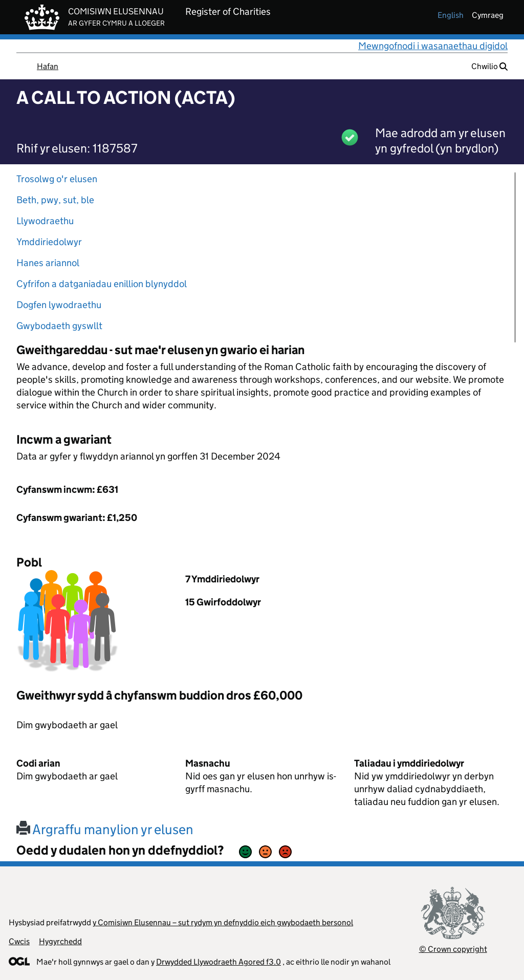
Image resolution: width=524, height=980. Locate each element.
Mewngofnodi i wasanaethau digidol (433, 46)
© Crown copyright (453, 949)
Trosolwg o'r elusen (57, 179)
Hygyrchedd (60, 941)
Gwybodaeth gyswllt (59, 326)
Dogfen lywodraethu (59, 305)
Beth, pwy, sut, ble (55, 200)
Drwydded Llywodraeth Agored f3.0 (219, 962)
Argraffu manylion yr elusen (105, 829)
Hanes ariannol (48, 263)
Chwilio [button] (489, 66)
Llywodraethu (45, 221)
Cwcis (19, 941)
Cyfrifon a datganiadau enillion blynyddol (102, 284)
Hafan (48, 66)
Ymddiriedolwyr (49, 242)
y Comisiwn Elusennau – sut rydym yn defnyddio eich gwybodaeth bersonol (223, 922)
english (451, 15)
